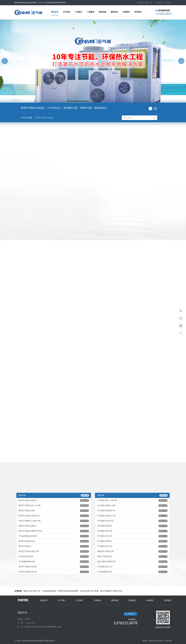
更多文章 (85, 495)
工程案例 (97, 600)
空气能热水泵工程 (132, 536)
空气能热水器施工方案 (132, 506)
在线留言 (159, 3)
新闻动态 (132, 600)
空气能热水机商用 (54, 557)
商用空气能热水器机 (54, 511)
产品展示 (79, 600)
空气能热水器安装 (132, 526)
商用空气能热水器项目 (54, 500)
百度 (147, 3)
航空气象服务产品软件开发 (111, 591)
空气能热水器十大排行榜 (132, 500)
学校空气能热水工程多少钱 (54, 521)
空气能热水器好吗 (132, 541)
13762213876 (181, 311)
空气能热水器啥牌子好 (132, 511)
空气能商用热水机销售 (54, 536)
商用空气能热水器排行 (54, 526)
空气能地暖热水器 (132, 572)
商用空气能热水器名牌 (54, 567)
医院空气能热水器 (132, 557)
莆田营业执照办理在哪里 (68, 591)
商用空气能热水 (54, 546)
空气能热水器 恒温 (132, 531)
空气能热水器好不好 (132, 521)
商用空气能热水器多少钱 (54, 551)
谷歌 (151, 3)
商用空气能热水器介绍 (54, 572)
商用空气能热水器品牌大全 (54, 516)
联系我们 (168, 3)
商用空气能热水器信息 (44, 119)
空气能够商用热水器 (54, 562)
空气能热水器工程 (132, 546)
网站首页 (44, 600)
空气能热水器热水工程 (132, 516)
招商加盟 (115, 600)
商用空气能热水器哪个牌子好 (54, 531)
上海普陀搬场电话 (49, 591)
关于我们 (62, 600)
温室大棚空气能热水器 (132, 562)
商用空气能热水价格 (54, 541)
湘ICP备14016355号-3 (156, 641)
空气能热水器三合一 (132, 567)
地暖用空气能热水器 (132, 551)
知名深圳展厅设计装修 (89, 591)
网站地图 (140, 3)
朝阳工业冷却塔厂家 (32, 591)
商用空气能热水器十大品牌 (54, 506)
